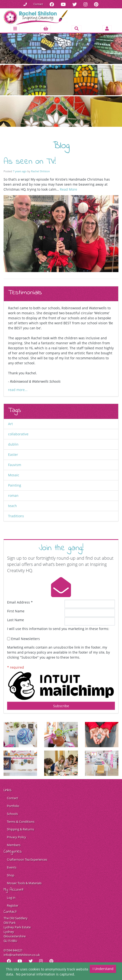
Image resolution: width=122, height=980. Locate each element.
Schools (12, 814)
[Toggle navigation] (15, 28)
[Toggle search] (77, 28)
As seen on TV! (30, 162)
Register (13, 906)
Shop (11, 875)
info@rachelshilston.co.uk (22, 955)
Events (12, 867)
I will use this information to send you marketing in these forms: (58, 629)
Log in (11, 898)
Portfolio (13, 806)
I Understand (103, 969)
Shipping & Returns (20, 829)
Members (14, 845)
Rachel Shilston (40, 171)
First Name (16, 611)
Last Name (16, 620)
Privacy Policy (16, 837)
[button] (46, 28)
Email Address (20, 602)
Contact (38, 4)
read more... (18, 390)
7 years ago (20, 171)
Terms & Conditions (21, 822)
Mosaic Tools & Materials (24, 883)
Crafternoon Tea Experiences (27, 860)
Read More (68, 189)
